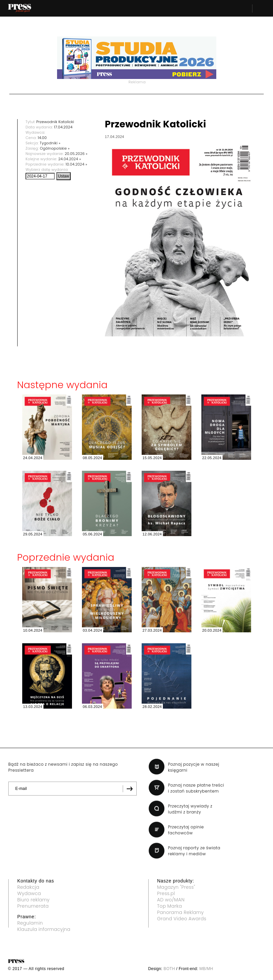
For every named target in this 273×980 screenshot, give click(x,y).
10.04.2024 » (76, 164)
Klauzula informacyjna (44, 929)
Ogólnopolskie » (55, 148)
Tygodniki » (50, 143)
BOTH (169, 969)
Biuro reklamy (34, 900)
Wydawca (29, 893)
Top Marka (170, 906)
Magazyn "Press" (176, 887)
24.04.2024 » (70, 159)
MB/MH (206, 969)
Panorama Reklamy (181, 912)
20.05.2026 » (76, 154)
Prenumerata (33, 906)
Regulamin (30, 923)
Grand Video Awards (182, 919)
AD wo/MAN (171, 900)
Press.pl (166, 893)
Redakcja (28, 887)
